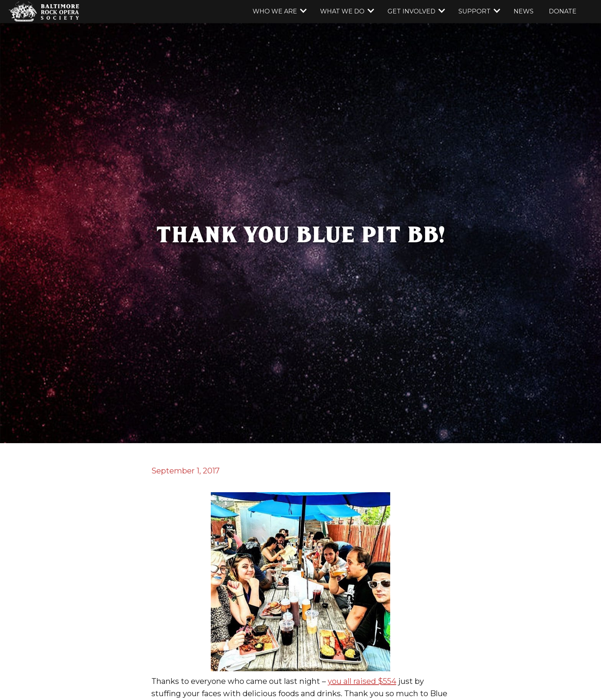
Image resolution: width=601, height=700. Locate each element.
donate (563, 11)
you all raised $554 (362, 681)
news (524, 11)
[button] (279, 12)
